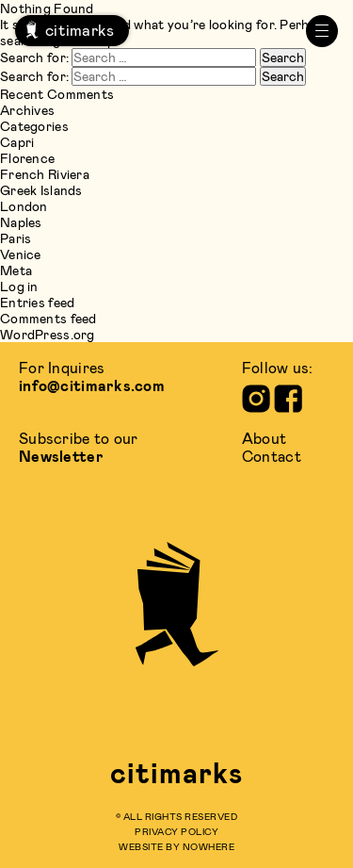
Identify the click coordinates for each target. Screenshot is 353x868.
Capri (17, 142)
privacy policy (176, 831)
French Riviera (45, 174)
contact (272, 456)
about (264, 438)
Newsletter (61, 456)
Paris (16, 238)
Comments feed (48, 318)
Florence (27, 158)
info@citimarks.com (92, 385)
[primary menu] (322, 31)
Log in (19, 286)
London (24, 206)
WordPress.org (48, 334)
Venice (21, 254)
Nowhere (209, 846)
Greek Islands (41, 190)
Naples (21, 222)
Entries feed (37, 302)
